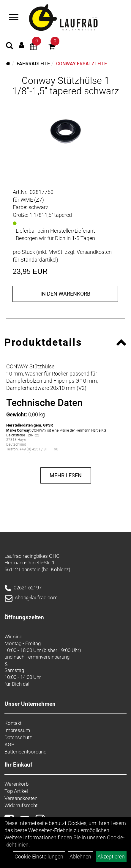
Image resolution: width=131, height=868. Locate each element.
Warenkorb (16, 784)
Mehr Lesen (66, 475)
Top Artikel (16, 791)
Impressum (17, 730)
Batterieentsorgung (25, 752)
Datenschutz (18, 737)
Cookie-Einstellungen (39, 857)
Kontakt (13, 723)
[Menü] (14, 18)
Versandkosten (21, 798)
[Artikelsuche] (10, 47)
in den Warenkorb (65, 294)
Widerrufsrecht (21, 805)
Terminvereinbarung (48, 657)
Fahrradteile (33, 64)
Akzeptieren (111, 857)
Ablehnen (80, 857)
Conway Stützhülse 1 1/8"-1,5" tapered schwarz (66, 86)
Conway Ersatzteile (82, 64)
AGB (9, 745)
